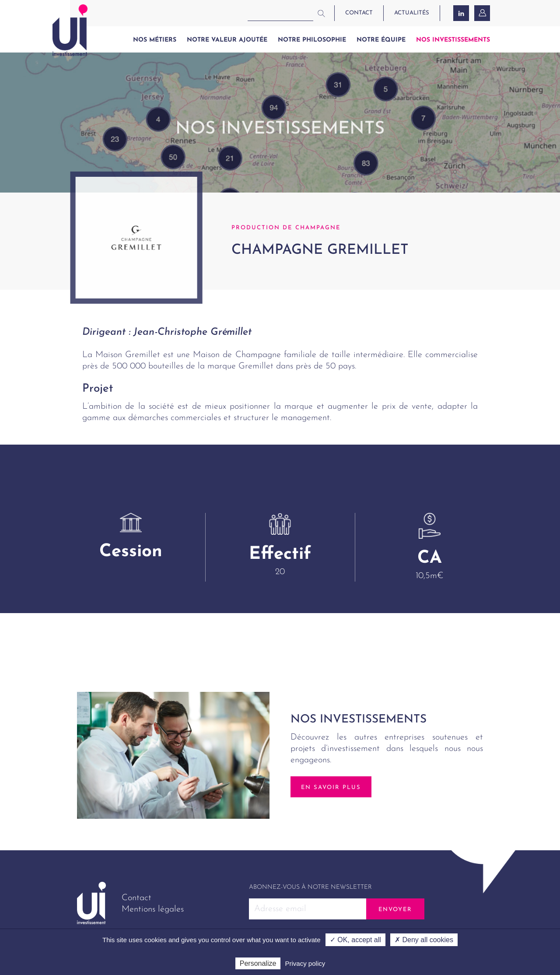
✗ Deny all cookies (424, 940)
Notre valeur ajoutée (227, 40)
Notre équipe (381, 40)
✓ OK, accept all (355, 940)
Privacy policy (305, 963)
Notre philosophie (312, 40)
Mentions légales (153, 909)
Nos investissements (453, 40)
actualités (412, 13)
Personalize (258, 963)
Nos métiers (155, 40)
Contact (136, 898)
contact (359, 13)
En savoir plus (331, 787)
